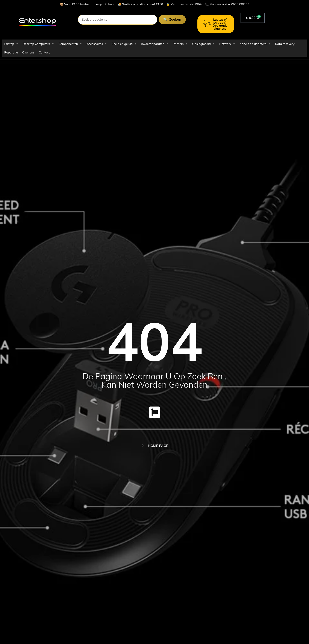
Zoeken (170, 19)
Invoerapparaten (155, 44)
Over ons (28, 52)
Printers (180, 44)
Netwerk (227, 44)
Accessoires (97, 44)
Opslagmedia (204, 44)
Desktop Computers (39, 44)
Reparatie (11, 52)
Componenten (70, 44)
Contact (44, 52)
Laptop (11, 44)
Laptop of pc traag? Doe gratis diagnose (215, 24)
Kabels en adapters (255, 44)
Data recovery (285, 44)
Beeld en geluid (124, 44)
